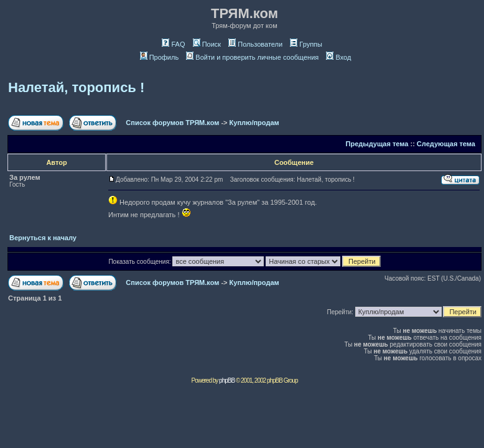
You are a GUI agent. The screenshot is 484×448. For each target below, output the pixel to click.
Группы (306, 44)
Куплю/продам (254, 123)
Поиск (207, 44)
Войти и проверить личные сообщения (252, 57)
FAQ (173, 44)
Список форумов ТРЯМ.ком (172, 123)
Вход (338, 57)
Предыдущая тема (377, 144)
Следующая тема (446, 144)
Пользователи (255, 44)
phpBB (227, 380)
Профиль (160, 57)
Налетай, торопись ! (76, 87)
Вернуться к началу (43, 238)
